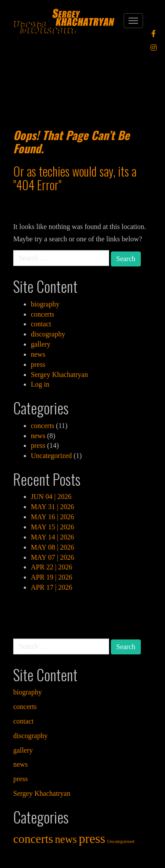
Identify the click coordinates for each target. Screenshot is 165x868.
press (38, 364)
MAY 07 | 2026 (52, 557)
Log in (40, 384)
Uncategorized (51, 456)
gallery (40, 344)
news (38, 354)
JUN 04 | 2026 (51, 497)
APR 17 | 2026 (51, 587)
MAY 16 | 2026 (52, 517)
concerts (42, 314)
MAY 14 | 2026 (52, 537)
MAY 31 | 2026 (52, 507)
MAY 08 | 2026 (52, 547)
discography (48, 334)
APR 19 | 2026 (51, 577)
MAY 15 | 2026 (52, 527)
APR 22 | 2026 (51, 567)
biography (45, 304)
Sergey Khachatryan (59, 375)
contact (41, 324)
